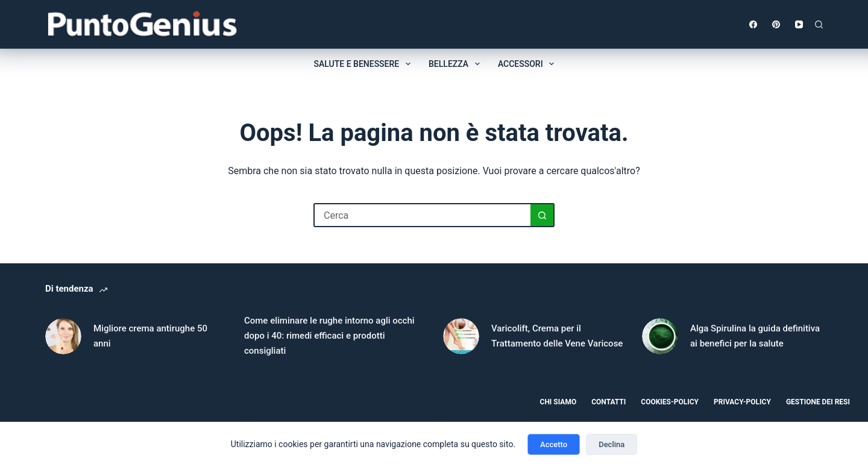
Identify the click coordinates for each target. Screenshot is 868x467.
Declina (612, 444)
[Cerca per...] (422, 215)
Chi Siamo (558, 402)
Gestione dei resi (818, 402)
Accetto (554, 444)
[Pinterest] (776, 24)
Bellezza (457, 64)
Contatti (609, 402)
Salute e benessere (365, 64)
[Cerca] (819, 24)
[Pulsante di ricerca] (542, 215)
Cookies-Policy (670, 402)
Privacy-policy (742, 402)
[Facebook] (753, 24)
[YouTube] (799, 24)
